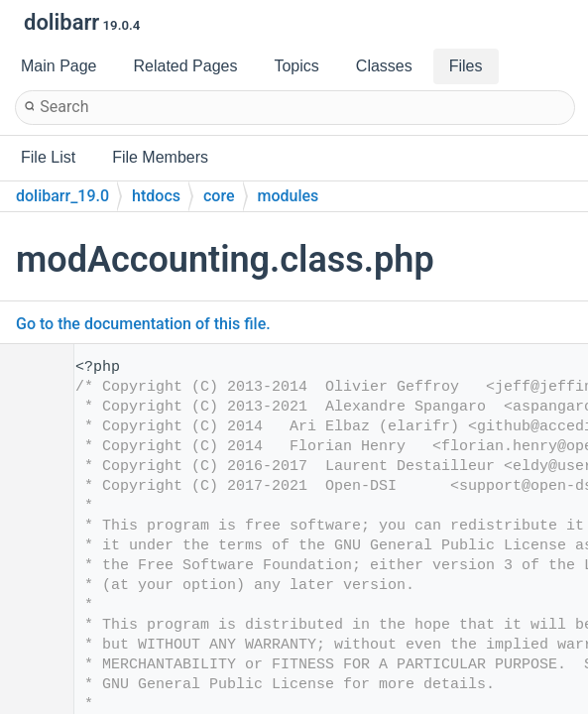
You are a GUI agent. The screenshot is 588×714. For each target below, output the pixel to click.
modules (289, 196)
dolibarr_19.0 (62, 196)
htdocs (156, 196)
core (219, 196)
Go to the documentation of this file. (143, 324)
